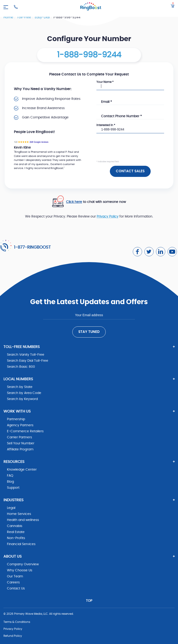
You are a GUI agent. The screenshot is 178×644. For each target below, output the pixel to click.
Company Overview (23, 564)
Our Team (15, 576)
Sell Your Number (21, 443)
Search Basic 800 (21, 367)
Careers (13, 582)
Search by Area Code (24, 393)
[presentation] (132, 151)
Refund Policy (13, 636)
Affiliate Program (20, 449)
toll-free (24, 17)
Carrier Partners (19, 437)
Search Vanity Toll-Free (26, 355)
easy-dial (43, 17)
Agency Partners (20, 425)
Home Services (19, 514)
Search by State (20, 387)
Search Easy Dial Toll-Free (28, 361)
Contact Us (16, 589)
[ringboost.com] (91, 7)
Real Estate (16, 532)
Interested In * (106, 125)
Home (9, 17)
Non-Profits (16, 538)
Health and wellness (23, 520)
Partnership (16, 419)
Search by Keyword (22, 399)
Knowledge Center (22, 470)
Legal (11, 508)
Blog (10, 482)
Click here (74, 202)
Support (13, 488)
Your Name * (105, 82)
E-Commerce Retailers (25, 431)
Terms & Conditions (17, 622)
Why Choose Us (20, 570)
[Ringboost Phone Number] (16, 7)
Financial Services (21, 544)
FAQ (10, 476)
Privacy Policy (108, 217)
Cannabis (15, 526)
